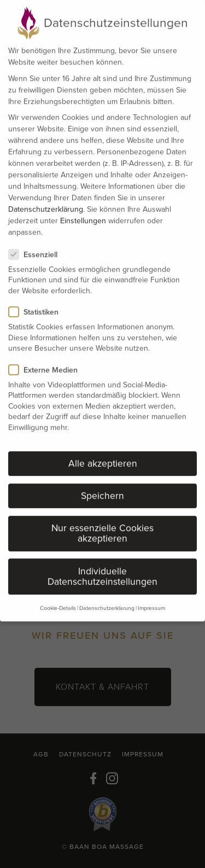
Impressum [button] (151, 592)
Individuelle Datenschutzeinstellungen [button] (102, 560)
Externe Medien (48, 353)
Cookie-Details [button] (58, 592)
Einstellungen (83, 204)
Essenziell (37, 238)
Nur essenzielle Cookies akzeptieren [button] (102, 517)
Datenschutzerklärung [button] (107, 592)
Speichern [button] (102, 479)
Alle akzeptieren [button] (103, 447)
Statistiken (38, 295)
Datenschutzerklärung (46, 193)
